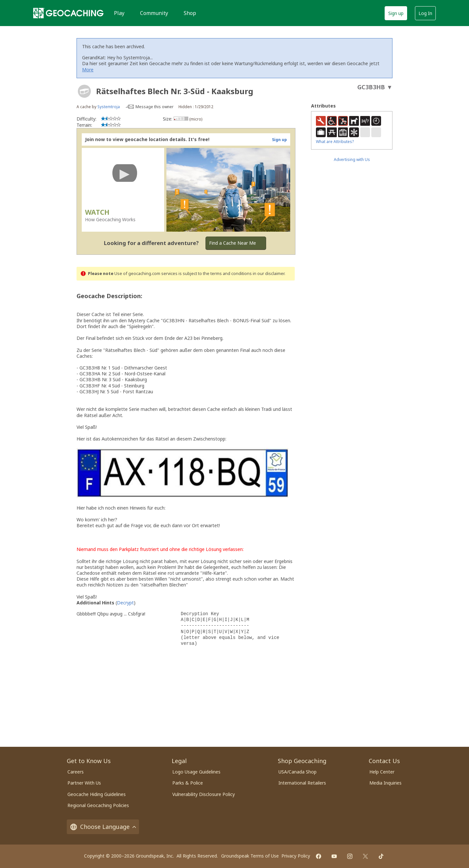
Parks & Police (188, 783)
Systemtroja (109, 107)
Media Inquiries (385, 783)
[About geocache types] (84, 91)
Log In (425, 13)
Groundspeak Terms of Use (250, 856)
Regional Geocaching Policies (98, 805)
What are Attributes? (335, 142)
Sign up (396, 13)
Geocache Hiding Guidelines (97, 794)
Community (154, 13)
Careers (76, 772)
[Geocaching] (68, 13)
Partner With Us (84, 783)
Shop (190, 13)
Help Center (382, 772)
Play (119, 13)
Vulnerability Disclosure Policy (204, 794)
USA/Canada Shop (298, 772)
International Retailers (302, 783)
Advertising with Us (352, 159)
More (88, 70)
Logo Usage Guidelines (196, 772)
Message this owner (155, 107)
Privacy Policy (296, 856)
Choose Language (103, 827)
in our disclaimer (269, 274)
